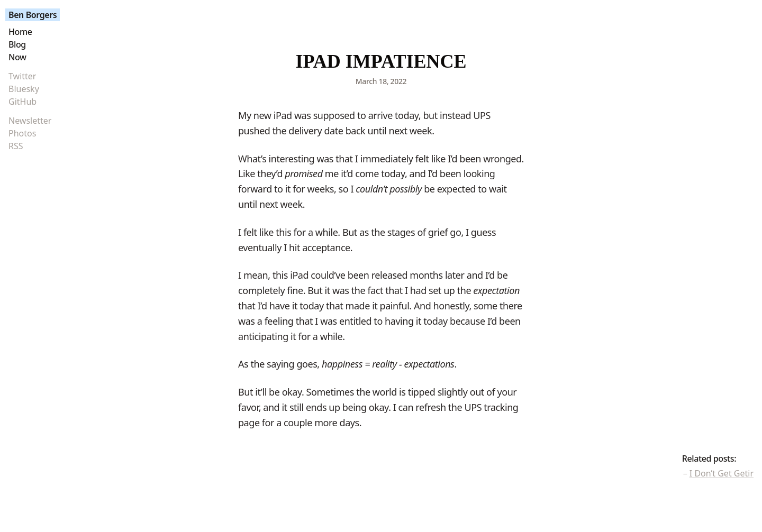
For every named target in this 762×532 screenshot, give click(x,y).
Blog (17, 44)
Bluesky (24, 89)
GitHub (22, 102)
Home (20, 32)
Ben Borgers (33, 15)
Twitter (22, 76)
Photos (22, 133)
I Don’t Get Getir (722, 473)
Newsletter (30, 121)
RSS (16, 146)
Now (17, 57)
